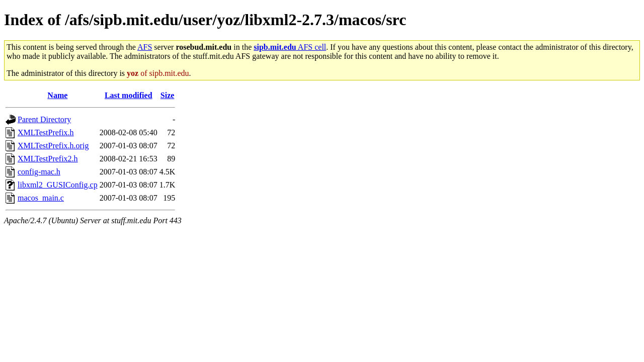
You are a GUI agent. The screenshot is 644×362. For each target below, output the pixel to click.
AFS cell (290, 47)
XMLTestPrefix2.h (48, 159)
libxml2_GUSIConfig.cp (58, 185)
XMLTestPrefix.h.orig (53, 146)
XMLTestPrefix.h (46, 132)
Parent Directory (44, 119)
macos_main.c (41, 198)
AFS (145, 47)
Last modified (129, 95)
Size (168, 95)
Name (57, 95)
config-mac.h (39, 172)
